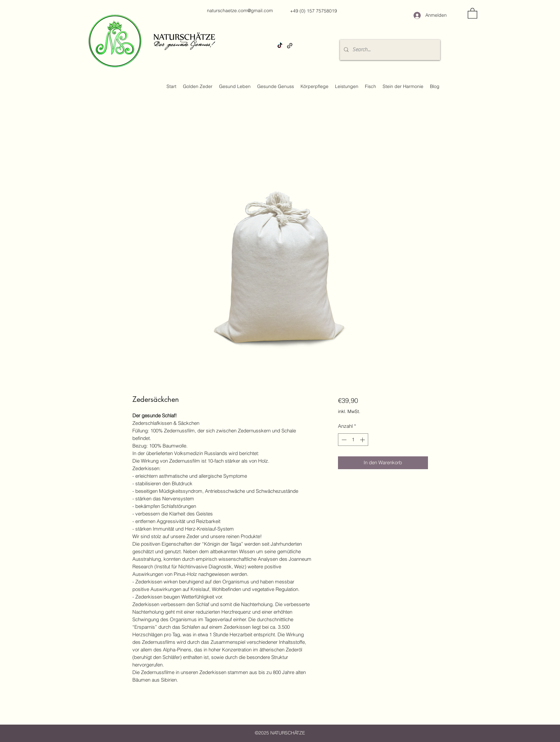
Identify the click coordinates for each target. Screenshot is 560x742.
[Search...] (389, 50)
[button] (472, 13)
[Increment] (363, 440)
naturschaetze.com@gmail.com (240, 11)
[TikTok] (280, 46)
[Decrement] (343, 440)
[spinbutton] (353, 440)
